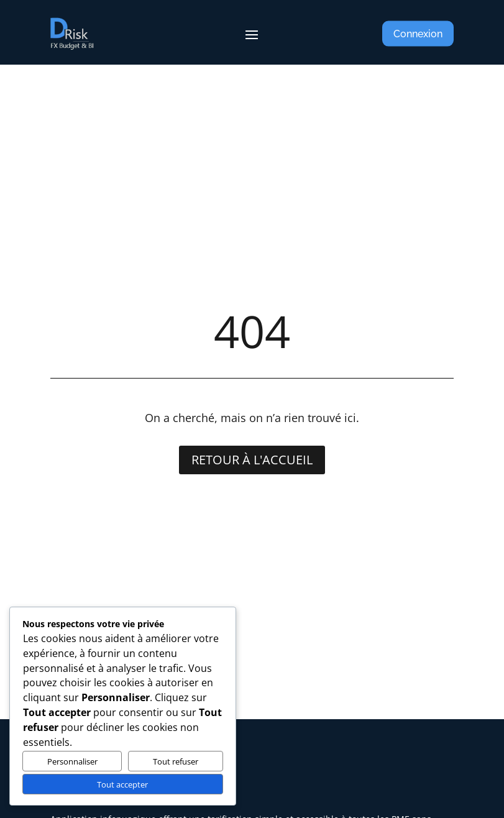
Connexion (418, 34)
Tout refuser (176, 761)
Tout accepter (122, 784)
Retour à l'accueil (252, 460)
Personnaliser (72, 761)
